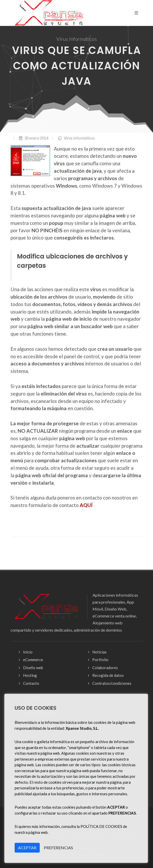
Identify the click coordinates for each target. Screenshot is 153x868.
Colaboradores (105, 668)
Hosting (30, 675)
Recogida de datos (108, 675)
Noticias (99, 652)
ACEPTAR (27, 848)
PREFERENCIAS (58, 848)
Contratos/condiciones (112, 683)
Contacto (31, 683)
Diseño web (33, 668)
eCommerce (33, 660)
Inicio (28, 652)
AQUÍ (86, 505)
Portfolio (100, 660)
